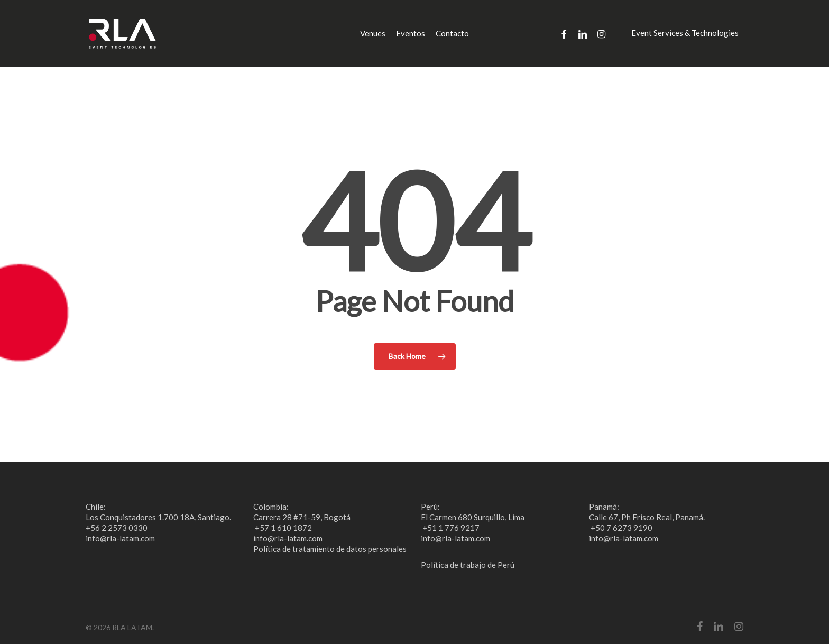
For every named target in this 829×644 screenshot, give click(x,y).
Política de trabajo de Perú (468, 565)
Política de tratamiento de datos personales (330, 549)
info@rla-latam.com (120, 538)
